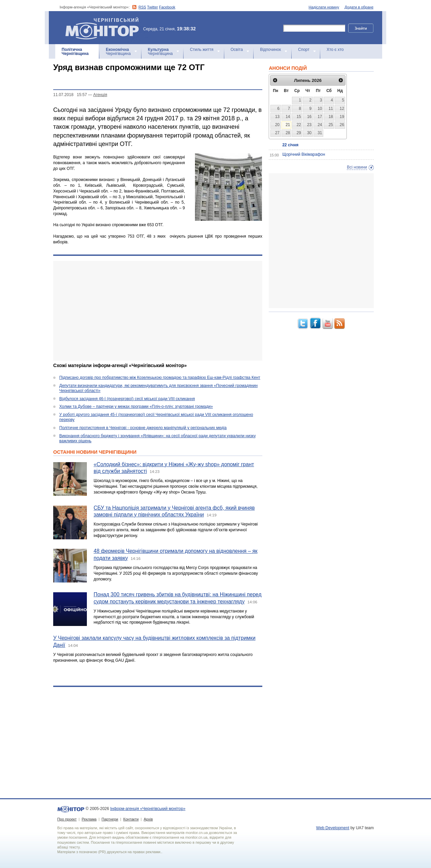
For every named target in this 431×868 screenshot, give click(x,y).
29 (299, 133)
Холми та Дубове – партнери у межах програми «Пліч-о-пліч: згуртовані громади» (136, 407)
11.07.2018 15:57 (70, 95)
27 (277, 133)
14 (288, 117)
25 (331, 125)
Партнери (110, 819)
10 (320, 109)
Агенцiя (100, 95)
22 (299, 125)
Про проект (67, 819)
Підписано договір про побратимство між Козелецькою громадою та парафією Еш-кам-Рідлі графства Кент (160, 378)
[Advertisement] (158, 311)
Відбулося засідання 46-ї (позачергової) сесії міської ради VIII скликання (127, 399)
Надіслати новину (324, 7)
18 (331, 117)
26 (342, 125)
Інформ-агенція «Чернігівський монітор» (104, 28)
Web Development (333, 828)
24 (320, 125)
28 (288, 133)
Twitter (153, 7)
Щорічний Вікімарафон (304, 154)
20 (277, 125)
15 (299, 117)
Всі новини (357, 167)
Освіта (237, 50)
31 (320, 133)
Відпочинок (270, 50)
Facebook (167, 7)
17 (320, 117)
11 (331, 109)
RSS (142, 7)
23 (309, 125)
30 (309, 133)
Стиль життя (202, 50)
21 (288, 125)
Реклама (89, 819)
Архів (148, 819)
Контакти (131, 819)
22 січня (290, 145)
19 (342, 117)
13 (277, 117)
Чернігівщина (75, 52)
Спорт (304, 50)
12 (342, 109)
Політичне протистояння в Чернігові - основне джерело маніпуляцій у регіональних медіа (143, 428)
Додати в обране (359, 7)
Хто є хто (335, 50)
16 (309, 117)
